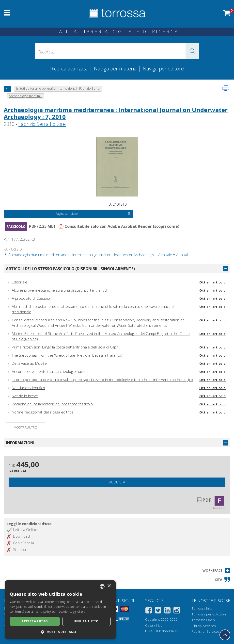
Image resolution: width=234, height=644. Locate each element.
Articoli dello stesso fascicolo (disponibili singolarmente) (70, 269)
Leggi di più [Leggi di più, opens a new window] (77, 612)
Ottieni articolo (212, 282)
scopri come (166, 226)
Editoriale (20, 282)
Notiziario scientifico (28, 388)
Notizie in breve (25, 396)
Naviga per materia (115, 68)
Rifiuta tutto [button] (86, 621)
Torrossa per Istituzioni (209, 614)
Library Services (204, 626)
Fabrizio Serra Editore (42, 124)
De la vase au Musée (29, 363)
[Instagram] (177, 611)
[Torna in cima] (225, 635)
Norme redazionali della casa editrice (43, 412)
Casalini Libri (155, 625)
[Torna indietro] (7, 89)
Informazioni (20, 443)
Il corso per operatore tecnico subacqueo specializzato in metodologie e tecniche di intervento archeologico (102, 380)
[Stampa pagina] (226, 88)
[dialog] (60, 610)
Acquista (117, 482)
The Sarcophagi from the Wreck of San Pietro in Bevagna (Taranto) (67, 355)
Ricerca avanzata (69, 68)
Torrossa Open (203, 620)
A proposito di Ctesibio (31, 298)
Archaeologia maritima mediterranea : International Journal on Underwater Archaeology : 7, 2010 (116, 113)
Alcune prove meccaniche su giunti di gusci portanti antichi (61, 290)
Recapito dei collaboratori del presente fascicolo (52, 404)
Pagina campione (93, 214)
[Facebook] (149, 611)
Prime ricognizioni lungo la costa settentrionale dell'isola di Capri (65, 347)
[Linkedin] (167, 611)
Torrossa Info (202, 608)
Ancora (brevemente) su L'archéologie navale (50, 371)
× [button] (109, 586)
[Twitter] (158, 611)
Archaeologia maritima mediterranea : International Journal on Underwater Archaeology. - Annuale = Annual (96, 255)
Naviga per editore (163, 68)
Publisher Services (205, 631)
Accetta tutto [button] (35, 621)
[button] (192, 51)
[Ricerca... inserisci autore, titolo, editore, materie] (117, 51)
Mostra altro (25, 427)
